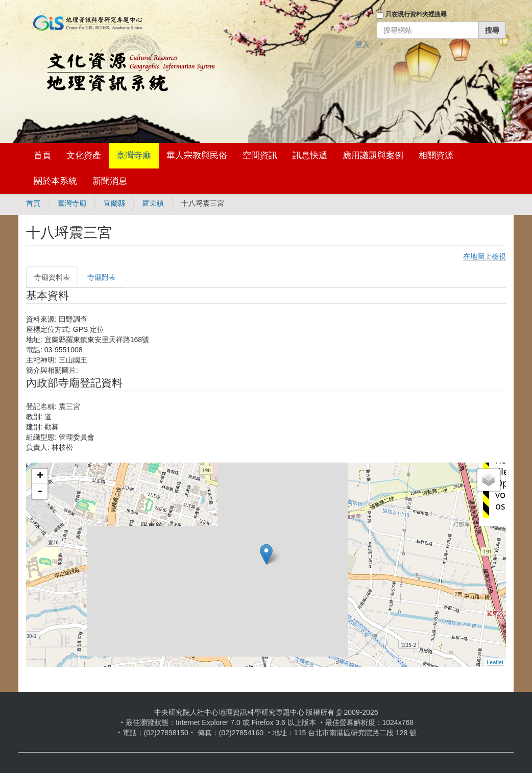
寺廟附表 (102, 277)
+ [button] (40, 476)
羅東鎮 (153, 203)
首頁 (42, 155)
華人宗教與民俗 (197, 155)
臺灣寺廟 (134, 155)
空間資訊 (260, 155)
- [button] (40, 492)
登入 (362, 44)
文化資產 (84, 155)
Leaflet (495, 662)
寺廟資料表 (52, 277)
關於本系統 (55, 181)
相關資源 (436, 155)
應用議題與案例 (373, 155)
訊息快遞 (310, 155)
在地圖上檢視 (485, 256)
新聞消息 (110, 181)
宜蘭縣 (114, 203)
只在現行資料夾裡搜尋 (416, 14)
